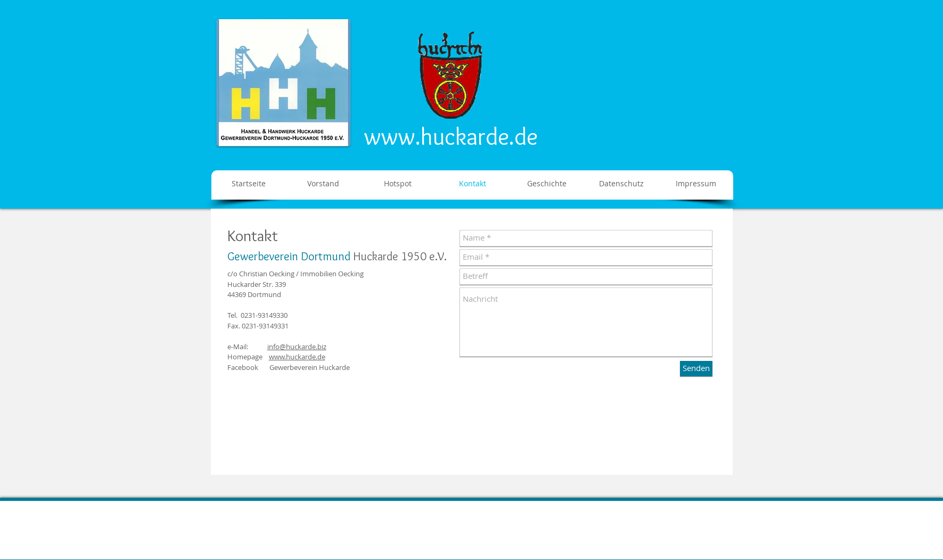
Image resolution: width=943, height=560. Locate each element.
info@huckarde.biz (297, 347)
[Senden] (696, 369)
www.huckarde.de (451, 136)
